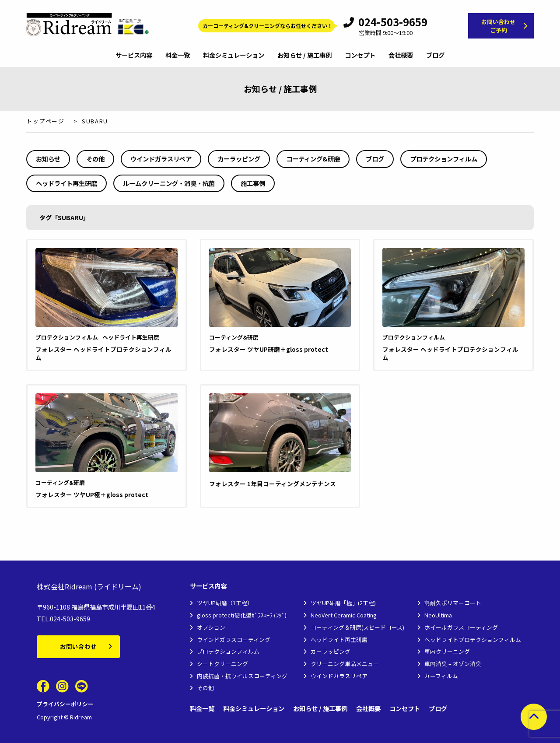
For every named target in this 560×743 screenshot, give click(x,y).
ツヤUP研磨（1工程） (225, 603)
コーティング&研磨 (313, 159)
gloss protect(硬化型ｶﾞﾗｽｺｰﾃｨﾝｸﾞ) (242, 615)
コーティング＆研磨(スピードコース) (357, 627)
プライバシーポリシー (65, 704)
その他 (95, 159)
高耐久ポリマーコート (453, 603)
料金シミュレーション (234, 56)
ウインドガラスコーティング (234, 640)
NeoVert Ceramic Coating (344, 615)
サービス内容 (134, 56)
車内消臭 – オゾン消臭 (453, 664)
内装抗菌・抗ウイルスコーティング (242, 676)
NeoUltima (438, 615)
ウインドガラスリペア (161, 159)
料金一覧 (178, 56)
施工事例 (253, 183)
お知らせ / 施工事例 (304, 56)
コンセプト (360, 56)
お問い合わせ (78, 646)
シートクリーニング (222, 664)
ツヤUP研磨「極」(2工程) (343, 603)
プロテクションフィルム (444, 159)
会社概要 (401, 56)
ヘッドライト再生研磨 (66, 183)
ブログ (435, 56)
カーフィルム (441, 676)
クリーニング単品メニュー (345, 664)
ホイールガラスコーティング (461, 627)
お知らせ (48, 159)
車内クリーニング (447, 651)
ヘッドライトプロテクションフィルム (473, 640)
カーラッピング (239, 159)
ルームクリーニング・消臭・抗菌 (169, 183)
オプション (211, 627)
